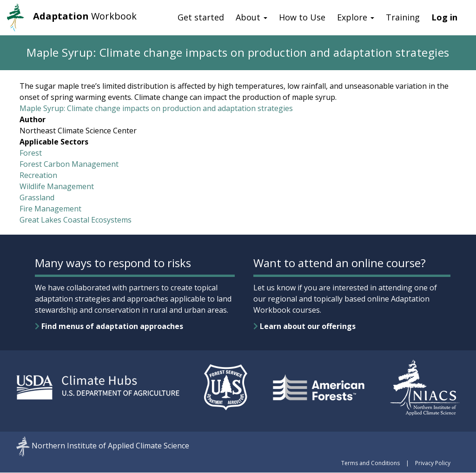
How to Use (302, 17)
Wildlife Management (57, 186)
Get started (201, 17)
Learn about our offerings (304, 326)
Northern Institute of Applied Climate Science (110, 446)
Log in (444, 17)
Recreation (38, 175)
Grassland (37, 197)
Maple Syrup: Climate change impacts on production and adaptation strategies (156, 108)
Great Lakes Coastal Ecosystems (76, 220)
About (251, 17)
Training (403, 17)
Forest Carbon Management (69, 164)
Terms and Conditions (370, 463)
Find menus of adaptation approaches (109, 326)
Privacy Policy (433, 463)
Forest (31, 153)
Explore (356, 17)
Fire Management (50, 209)
